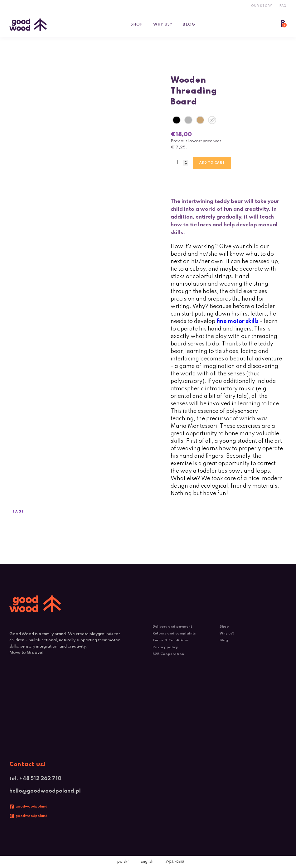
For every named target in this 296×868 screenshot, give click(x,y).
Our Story (262, 6)
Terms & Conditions (171, 640)
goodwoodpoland (32, 807)
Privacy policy (165, 647)
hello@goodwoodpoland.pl (45, 791)
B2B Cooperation (168, 654)
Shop (137, 25)
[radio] (177, 120)
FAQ (283, 6)
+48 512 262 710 (40, 779)
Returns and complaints (174, 634)
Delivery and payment (172, 627)
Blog (189, 25)
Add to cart (212, 163)
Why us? (163, 25)
